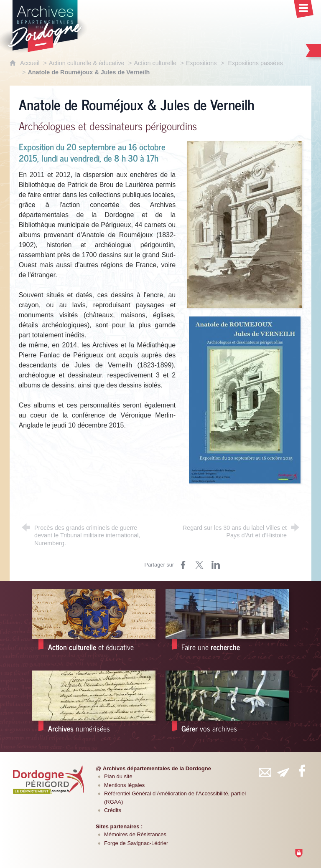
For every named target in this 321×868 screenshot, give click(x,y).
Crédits (113, 810)
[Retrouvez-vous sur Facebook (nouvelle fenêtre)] (302, 771)
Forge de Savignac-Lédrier (136, 843)
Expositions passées (254, 63)
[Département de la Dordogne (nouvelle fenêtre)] (48, 779)
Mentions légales (124, 785)
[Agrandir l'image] (245, 224)
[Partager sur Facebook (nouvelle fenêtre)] (183, 565)
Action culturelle (155, 63)
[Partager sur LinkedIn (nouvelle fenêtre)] (216, 565)
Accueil (31, 63)
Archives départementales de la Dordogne (157, 768)
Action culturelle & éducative (87, 63)
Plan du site (118, 776)
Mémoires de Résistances (135, 834)
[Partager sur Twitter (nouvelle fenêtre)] (199, 565)
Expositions (201, 63)
